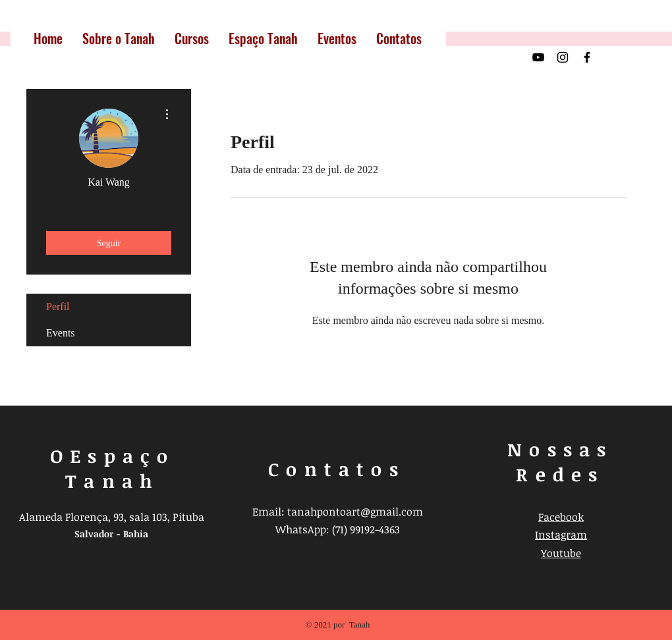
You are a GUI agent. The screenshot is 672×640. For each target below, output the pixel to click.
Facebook (561, 517)
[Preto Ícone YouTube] (538, 57)
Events (61, 333)
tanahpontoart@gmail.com (355, 512)
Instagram (561, 535)
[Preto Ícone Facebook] (587, 57)
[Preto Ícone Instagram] (563, 57)
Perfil (58, 307)
